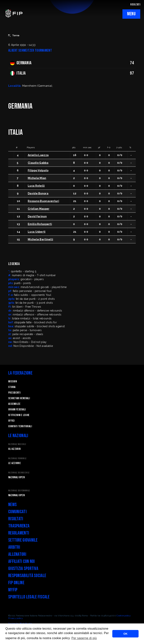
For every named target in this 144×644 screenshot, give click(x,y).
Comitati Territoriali (20, 426)
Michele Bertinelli (40, 239)
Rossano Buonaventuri (43, 201)
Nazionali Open (16, 477)
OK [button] (125, 634)
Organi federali (17, 410)
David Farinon (37, 216)
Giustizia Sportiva (23, 569)
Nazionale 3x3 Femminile (19, 491)
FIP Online (16, 583)
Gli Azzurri (14, 449)
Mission (12, 382)
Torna (14, 36)
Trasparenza (19, 526)
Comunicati (17, 512)
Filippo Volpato (38, 170)
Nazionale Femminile (17, 459)
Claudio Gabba (38, 163)
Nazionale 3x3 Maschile (19, 473)
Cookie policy (124, 616)
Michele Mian (37, 178)
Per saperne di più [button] (84, 638)
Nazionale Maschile (17, 444)
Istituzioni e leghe (19, 415)
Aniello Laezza (38, 155)
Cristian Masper (39, 209)
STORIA (12, 387)
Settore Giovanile (23, 540)
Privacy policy (16, 618)
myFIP (13, 590)
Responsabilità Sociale (27, 576)
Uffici (11, 421)
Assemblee (14, 404)
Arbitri (14, 547)
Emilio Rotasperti (40, 224)
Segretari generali (19, 398)
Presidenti (14, 393)
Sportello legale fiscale (29, 597)
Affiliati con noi (22, 561)
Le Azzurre (15, 463)
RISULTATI (135, 5)
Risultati (16, 519)
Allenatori (17, 554)
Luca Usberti (37, 232)
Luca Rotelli (36, 186)
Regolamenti (19, 533)
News (12, 505)
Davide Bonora (38, 193)
